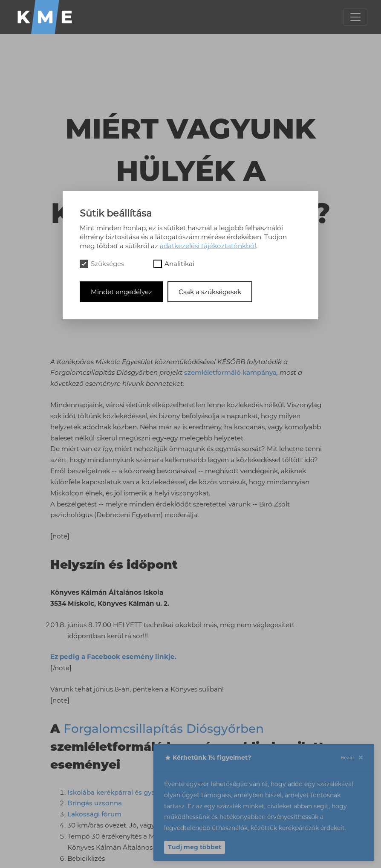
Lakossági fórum (94, 814)
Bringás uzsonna (95, 803)
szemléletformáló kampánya (230, 372)
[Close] (361, 758)
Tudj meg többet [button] (195, 847)
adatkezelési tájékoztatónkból (208, 246)
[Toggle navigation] (355, 17)
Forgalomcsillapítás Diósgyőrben (164, 729)
